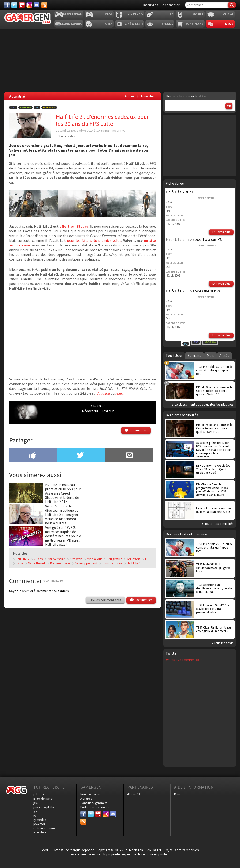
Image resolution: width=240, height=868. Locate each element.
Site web (76, 559)
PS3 (13, 108)
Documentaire (60, 563)
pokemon (39, 824)
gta (35, 811)
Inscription (151, 5)
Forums (179, 794)
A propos (86, 799)
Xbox (109, 14)
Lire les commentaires (105, 600)
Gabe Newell (37, 563)
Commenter (138, 430)
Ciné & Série (134, 24)
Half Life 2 (22, 559)
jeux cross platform (45, 807)
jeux (36, 803)
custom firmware (44, 828)
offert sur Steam (73, 226)
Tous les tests (224, 643)
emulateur (40, 832)
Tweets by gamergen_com (183, 660)
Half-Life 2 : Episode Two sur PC (194, 239)
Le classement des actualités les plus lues (204, 404)
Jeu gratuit (114, 559)
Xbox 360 (25, 108)
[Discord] (37, 5)
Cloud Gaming (71, 24)
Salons (167, 24)
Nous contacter (90, 794)
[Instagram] (29, 5)
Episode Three (112, 563)
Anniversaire (56, 559)
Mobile (198, 14)
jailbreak (39, 794)
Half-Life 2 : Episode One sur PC (194, 291)
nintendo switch (43, 799)
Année (224, 355)
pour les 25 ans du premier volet (94, 240)
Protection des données (95, 807)
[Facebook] (7, 5)
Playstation (73, 14)
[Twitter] (14, 5)
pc (35, 816)
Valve (19, 563)
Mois (210, 355)
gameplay (40, 820)
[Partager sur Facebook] (33, 456)
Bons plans (194, 24)
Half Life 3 (134, 563)
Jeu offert (133, 559)
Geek (109, 24)
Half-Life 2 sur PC (181, 192)
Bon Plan (49, 108)
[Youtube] (22, 5)
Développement (86, 563)
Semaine (195, 355)
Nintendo (135, 14)
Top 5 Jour (174, 355)
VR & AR (228, 14)
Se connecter (170, 5)
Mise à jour (94, 559)
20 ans (38, 559)
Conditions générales (94, 803)
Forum (229, 24)
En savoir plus (221, 232)
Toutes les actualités (219, 524)
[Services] (44, 5)
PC (171, 14)
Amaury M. (118, 131)
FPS (148, 559)
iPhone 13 (134, 794)
